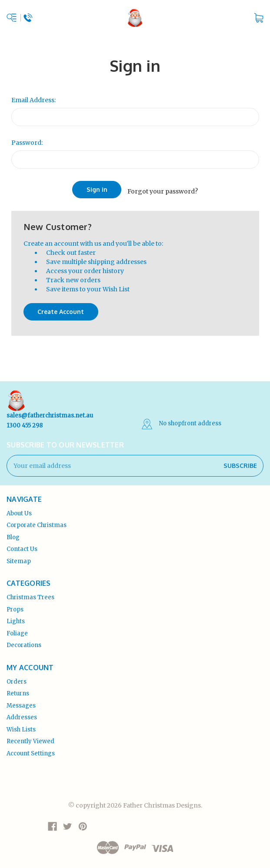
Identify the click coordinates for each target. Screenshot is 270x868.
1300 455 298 (25, 422)
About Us (19, 509)
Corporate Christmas (37, 522)
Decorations (24, 642)
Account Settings (31, 749)
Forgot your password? (163, 189)
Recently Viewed (30, 738)
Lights (16, 618)
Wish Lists (21, 726)
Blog (13, 533)
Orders (17, 678)
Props (15, 606)
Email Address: (33, 100)
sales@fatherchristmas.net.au (50, 412)
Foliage (17, 629)
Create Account (61, 308)
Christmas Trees (30, 594)
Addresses (22, 714)
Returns (18, 690)
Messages (21, 702)
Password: (27, 143)
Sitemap (19, 557)
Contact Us (22, 546)
